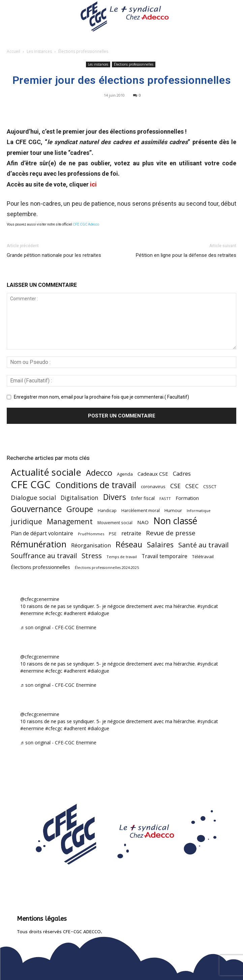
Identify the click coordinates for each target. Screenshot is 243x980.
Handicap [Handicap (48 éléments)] (107, 511)
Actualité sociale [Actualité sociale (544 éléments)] (46, 472)
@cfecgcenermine (40, 599)
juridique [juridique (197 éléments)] (26, 521)
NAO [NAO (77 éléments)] (143, 522)
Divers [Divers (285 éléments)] (115, 497)
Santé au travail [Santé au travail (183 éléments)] (203, 545)
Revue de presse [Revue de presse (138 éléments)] (171, 533)
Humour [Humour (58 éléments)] (173, 510)
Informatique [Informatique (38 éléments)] (199, 511)
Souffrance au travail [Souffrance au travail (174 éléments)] (44, 556)
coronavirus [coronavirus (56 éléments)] (153, 486)
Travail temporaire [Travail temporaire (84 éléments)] (164, 556)
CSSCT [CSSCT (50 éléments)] (210, 486)
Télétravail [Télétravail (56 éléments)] (203, 556)
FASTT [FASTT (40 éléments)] (165, 498)
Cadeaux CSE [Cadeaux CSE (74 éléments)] (153, 474)
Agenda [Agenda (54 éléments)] (125, 474)
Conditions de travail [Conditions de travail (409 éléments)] (96, 485)
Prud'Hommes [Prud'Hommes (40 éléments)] (91, 534)
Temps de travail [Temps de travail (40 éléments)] (122, 557)
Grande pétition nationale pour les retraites (54, 255)
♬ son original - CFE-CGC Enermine (58, 627)
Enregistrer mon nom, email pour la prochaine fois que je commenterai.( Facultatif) (101, 397)
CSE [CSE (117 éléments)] (175, 486)
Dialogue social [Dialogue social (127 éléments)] (33, 497)
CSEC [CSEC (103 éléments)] (192, 486)
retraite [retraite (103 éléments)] (131, 533)
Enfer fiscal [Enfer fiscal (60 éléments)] (143, 498)
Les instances (39, 51)
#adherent (75, 613)
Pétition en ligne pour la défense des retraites (186, 255)
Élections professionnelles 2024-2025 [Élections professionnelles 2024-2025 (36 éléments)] (107, 568)
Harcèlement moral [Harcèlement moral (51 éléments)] (141, 510)
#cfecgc (54, 613)
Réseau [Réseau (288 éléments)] (129, 545)
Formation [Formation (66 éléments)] (187, 498)
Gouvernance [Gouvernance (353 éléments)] (36, 509)
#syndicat (208, 606)
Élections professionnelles (83, 51)
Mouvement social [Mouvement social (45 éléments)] (115, 522)
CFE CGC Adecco (86, 224)
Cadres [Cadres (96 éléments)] (182, 474)
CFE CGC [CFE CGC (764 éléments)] (31, 485)
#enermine (32, 613)
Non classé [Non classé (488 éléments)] (175, 521)
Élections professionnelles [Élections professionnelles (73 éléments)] (40, 567)
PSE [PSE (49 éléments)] (113, 534)
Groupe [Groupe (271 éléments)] (80, 509)
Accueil (13, 51)
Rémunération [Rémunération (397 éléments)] (39, 544)
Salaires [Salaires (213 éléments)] (160, 545)
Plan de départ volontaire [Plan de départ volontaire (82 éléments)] (42, 533)
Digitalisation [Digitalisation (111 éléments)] (80, 498)
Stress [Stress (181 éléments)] (92, 556)
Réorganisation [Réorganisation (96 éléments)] (91, 545)
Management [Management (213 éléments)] (70, 521)
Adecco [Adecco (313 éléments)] (99, 472)
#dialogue (98, 613)
